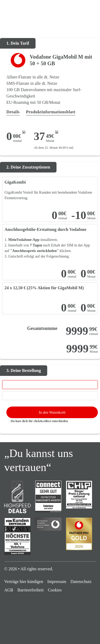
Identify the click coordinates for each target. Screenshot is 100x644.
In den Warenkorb (52, 412)
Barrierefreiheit (31, 590)
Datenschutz (81, 582)
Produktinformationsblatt (51, 112)
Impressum (57, 582)
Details (13, 112)
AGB (9, 590)
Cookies (55, 590)
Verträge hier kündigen (24, 582)
